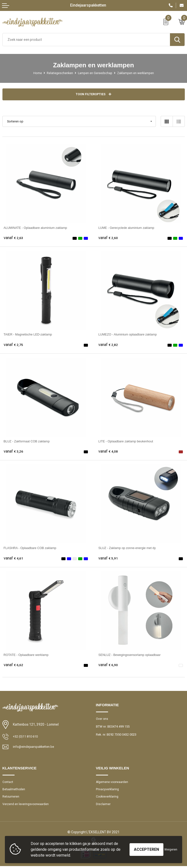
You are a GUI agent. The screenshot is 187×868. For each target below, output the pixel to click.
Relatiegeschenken (58, 73)
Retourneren (11, 798)
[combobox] (86, 40)
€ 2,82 (108, 345)
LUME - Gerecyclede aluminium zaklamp (129, 228)
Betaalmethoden (14, 790)
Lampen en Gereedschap (95, 73)
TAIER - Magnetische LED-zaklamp (30, 335)
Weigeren (171, 850)
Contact (8, 783)
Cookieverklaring (108, 798)
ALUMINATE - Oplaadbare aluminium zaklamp (38, 228)
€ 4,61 (14, 559)
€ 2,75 (14, 345)
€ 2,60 (108, 238)
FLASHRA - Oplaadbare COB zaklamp (32, 548)
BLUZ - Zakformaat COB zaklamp (29, 441)
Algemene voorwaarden (113, 783)
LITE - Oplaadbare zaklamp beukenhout (128, 441)
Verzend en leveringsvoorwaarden (26, 806)
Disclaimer (103, 806)
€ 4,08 (108, 452)
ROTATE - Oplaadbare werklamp (28, 655)
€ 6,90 (108, 665)
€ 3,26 (14, 452)
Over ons (102, 719)
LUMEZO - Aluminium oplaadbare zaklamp (130, 335)
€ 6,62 (14, 665)
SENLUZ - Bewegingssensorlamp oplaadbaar (132, 655)
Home (36, 73)
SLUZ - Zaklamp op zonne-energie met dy (130, 548)
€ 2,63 (14, 238)
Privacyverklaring (108, 790)
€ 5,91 (108, 559)
